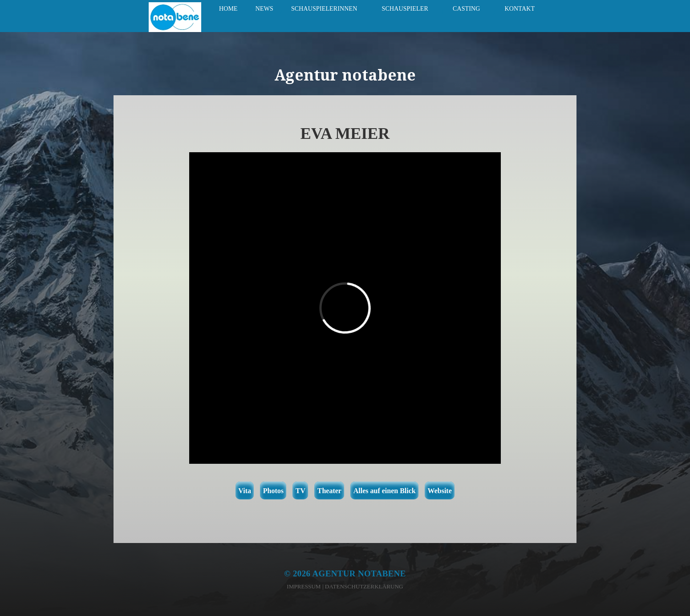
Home (228, 9)
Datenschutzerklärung (364, 586)
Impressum (304, 586)
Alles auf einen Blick (385, 491)
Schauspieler (405, 9)
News (264, 9)
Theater (329, 491)
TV (300, 491)
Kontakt (520, 9)
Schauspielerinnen (324, 9)
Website (440, 491)
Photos (273, 491)
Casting (467, 9)
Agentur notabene (359, 573)
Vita (245, 491)
